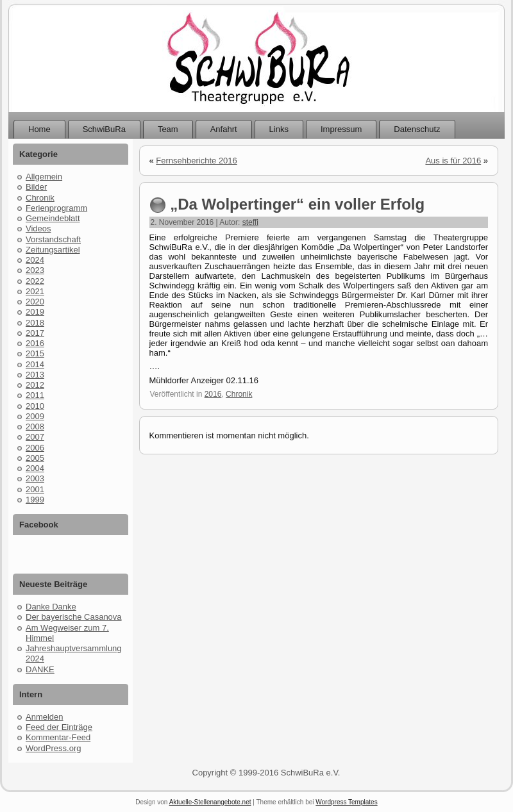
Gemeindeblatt (53, 218)
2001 (35, 489)
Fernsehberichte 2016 (196, 161)
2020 (35, 302)
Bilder (36, 187)
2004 (35, 468)
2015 (35, 353)
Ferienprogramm (56, 208)
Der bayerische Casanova (74, 617)
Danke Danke (51, 607)
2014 (35, 364)
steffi (250, 222)
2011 (35, 395)
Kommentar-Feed (58, 737)
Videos (38, 228)
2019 (35, 312)
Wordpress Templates (346, 802)
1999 (35, 500)
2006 (35, 448)
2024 (35, 260)
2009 (35, 416)
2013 (35, 375)
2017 (35, 333)
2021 (35, 291)
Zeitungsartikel (53, 250)
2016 (35, 343)
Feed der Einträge (59, 727)
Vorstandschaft (53, 239)
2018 (35, 323)
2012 (35, 385)
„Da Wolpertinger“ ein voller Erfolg (297, 204)
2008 (35, 427)
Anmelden (45, 717)
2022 (35, 281)
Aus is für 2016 (453, 161)
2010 (35, 406)
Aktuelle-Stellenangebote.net (210, 802)
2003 (35, 478)
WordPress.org (53, 748)
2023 (35, 270)
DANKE (40, 669)
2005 (35, 458)
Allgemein (44, 177)
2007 (35, 437)
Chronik (40, 198)
